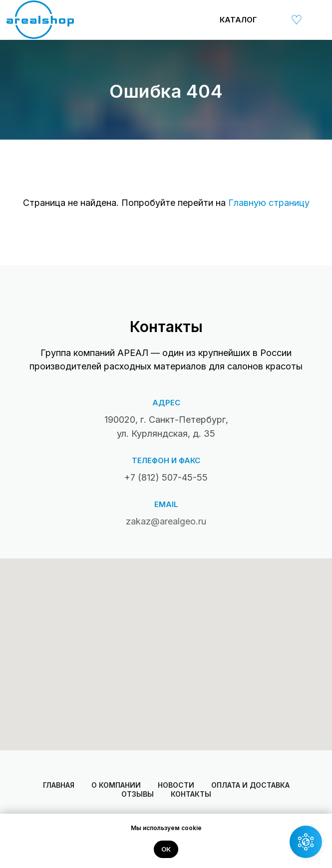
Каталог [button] (238, 20)
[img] (274, 19)
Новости (176, 785)
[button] (306, 842)
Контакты (191, 794)
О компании (116, 785)
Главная (59, 785)
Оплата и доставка (250, 785)
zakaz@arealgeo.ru (166, 521)
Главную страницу (269, 203)
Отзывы (138, 794)
